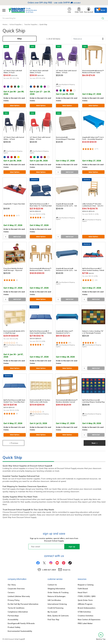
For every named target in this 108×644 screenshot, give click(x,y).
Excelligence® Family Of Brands (21, 623)
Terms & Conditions (16, 608)
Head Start (83, 592)
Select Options (15, 106)
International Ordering (57, 604)
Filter (20, 39)
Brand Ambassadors (87, 608)
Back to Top (101, 636)
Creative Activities (85, 616)
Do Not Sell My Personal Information (23, 604)
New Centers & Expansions (89, 620)
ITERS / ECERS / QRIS (87, 596)
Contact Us (52, 585)
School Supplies (16, 24)
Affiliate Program (85, 604)
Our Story (12, 585)
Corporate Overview (16, 589)
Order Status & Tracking (58, 592)
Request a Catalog (86, 585)
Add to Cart (70, 172)
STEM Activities (84, 612)
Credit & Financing (55, 608)
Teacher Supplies (31, 24)
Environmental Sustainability (20, 631)
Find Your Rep (53, 620)
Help (69, 10)
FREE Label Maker (85, 623)
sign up (72, 547)
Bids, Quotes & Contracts (58, 616)
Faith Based (83, 589)
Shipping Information (56, 589)
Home (5, 24)
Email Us (67, 570)
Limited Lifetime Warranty (19, 596)
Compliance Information (18, 612)
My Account (52, 612)
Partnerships (13, 616)
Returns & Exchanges (57, 596)
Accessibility (13, 620)
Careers (11, 592)
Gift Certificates (54, 600)
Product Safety (14, 627)
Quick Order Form (85, 600)
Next (95, 443)
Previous (14, 443)
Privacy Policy (14, 600)
